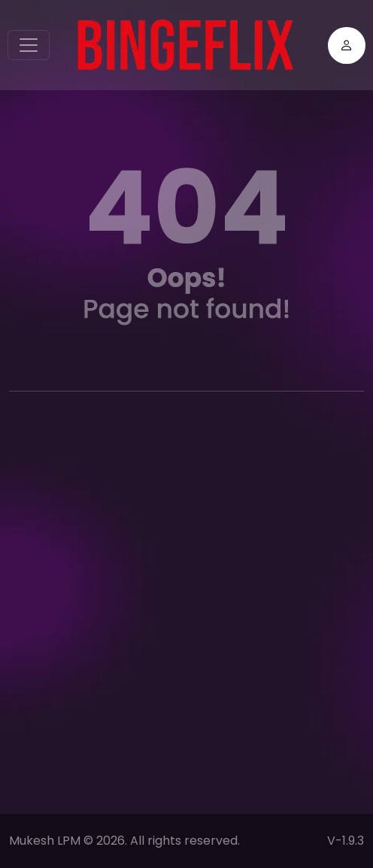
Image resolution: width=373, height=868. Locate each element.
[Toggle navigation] (29, 45)
